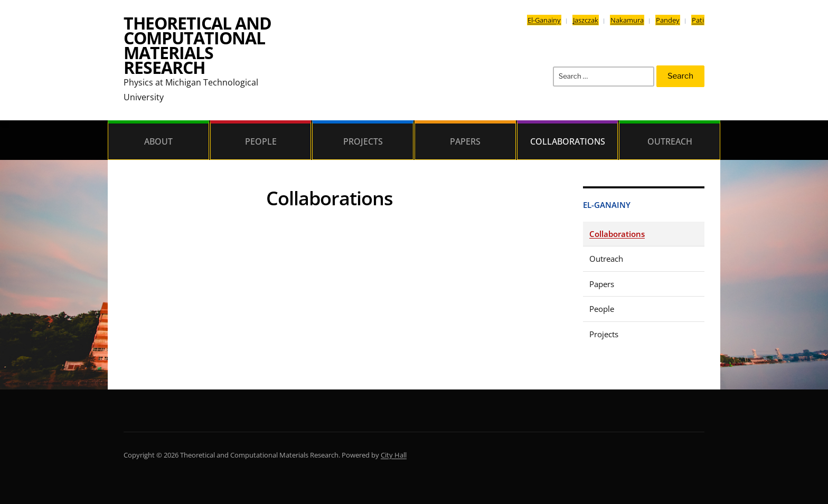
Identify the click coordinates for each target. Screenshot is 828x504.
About (158, 141)
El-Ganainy (544, 20)
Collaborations (568, 141)
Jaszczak (586, 20)
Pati (698, 20)
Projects (363, 141)
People (261, 141)
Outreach (670, 141)
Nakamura (627, 20)
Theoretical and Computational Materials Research (197, 45)
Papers (465, 141)
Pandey (668, 20)
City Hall (394, 455)
